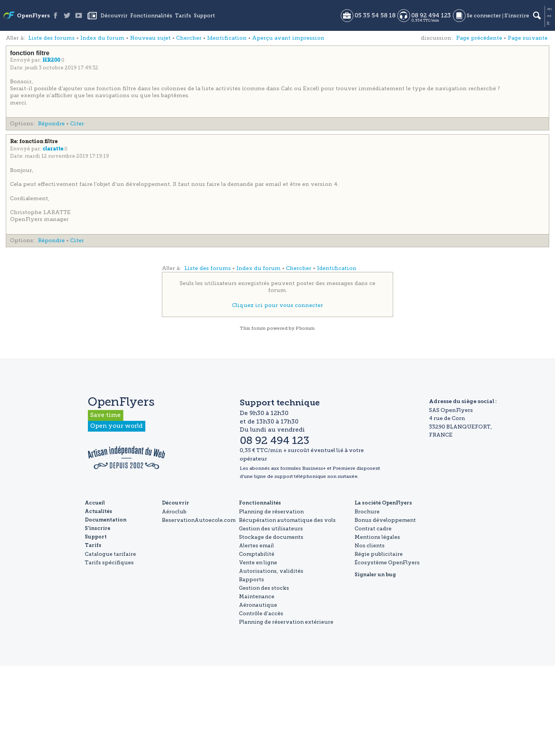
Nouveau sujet (150, 38)
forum (258, 328)
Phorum (305, 328)
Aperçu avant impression (288, 38)
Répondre (51, 124)
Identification (227, 38)
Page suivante (528, 38)
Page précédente (479, 38)
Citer (77, 124)
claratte (53, 149)
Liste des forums (51, 38)
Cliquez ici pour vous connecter (277, 305)
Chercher (189, 38)
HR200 (52, 60)
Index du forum (102, 38)
